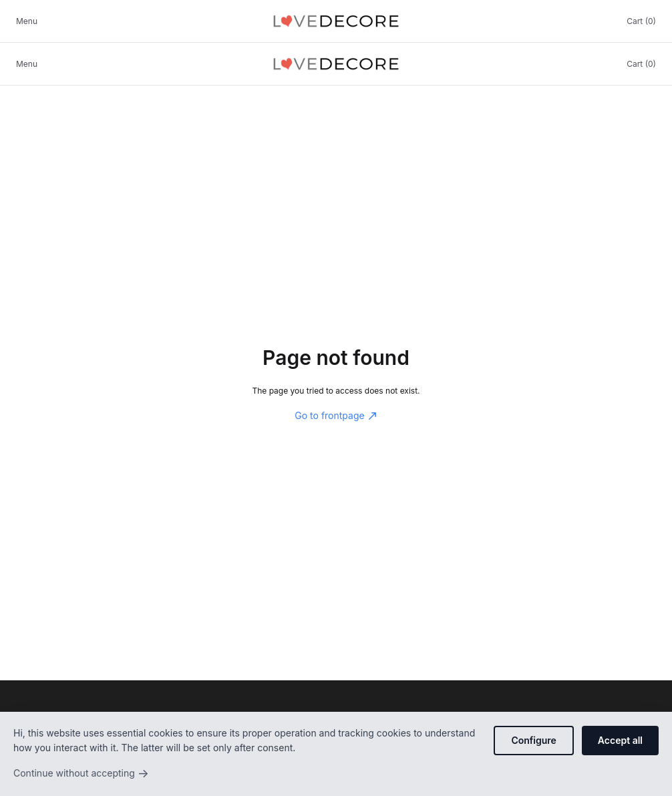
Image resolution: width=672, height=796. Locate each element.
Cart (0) (641, 21)
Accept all (620, 740)
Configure (533, 740)
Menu (27, 21)
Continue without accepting (81, 773)
